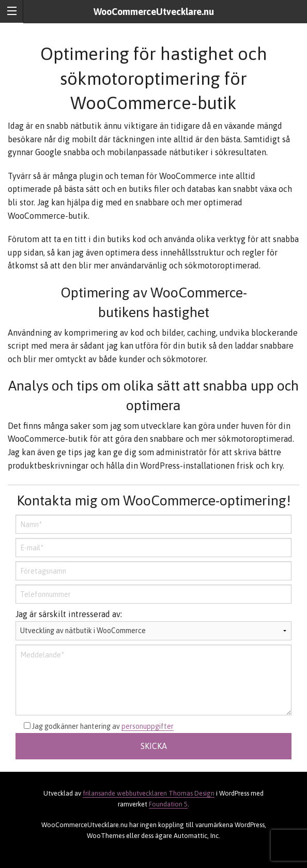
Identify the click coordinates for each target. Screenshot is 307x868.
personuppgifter (148, 726)
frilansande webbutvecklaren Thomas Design (149, 793)
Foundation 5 (168, 804)
